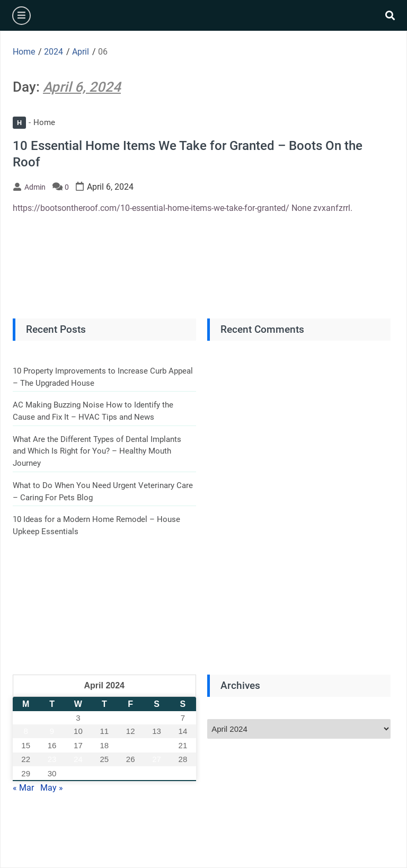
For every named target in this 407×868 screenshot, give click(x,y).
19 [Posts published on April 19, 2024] (131, 745)
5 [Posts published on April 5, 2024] (130, 718)
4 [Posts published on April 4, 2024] (104, 718)
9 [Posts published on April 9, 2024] (52, 731)
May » (52, 788)
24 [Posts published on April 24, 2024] (78, 759)
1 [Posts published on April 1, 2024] (25, 718)
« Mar (23, 788)
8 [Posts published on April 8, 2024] (25, 731)
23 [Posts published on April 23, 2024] (52, 759)
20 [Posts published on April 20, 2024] (157, 745)
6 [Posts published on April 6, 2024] (156, 718)
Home (34, 122)
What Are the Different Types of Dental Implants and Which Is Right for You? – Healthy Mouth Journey (97, 451)
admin (35, 187)
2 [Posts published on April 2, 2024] (52, 718)
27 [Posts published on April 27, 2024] (157, 759)
